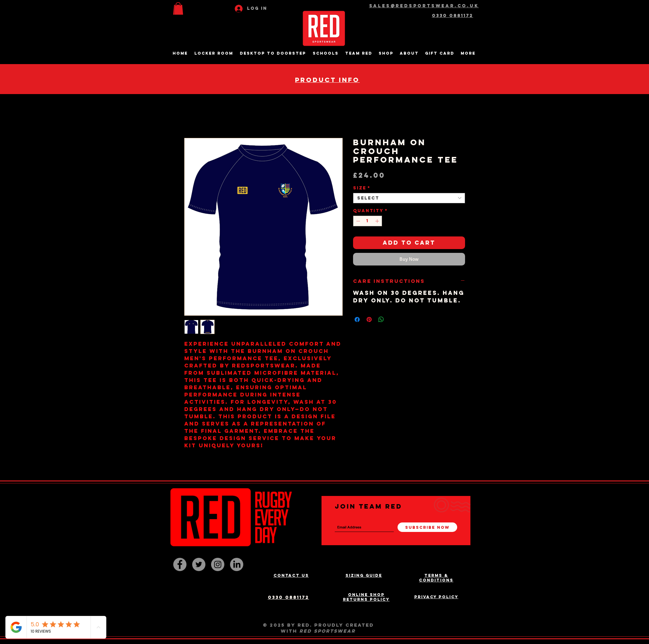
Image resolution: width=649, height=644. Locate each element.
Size (362, 188)
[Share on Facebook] (357, 319)
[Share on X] (393, 319)
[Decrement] (357, 221)
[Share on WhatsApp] (381, 319)
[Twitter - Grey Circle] (199, 564)
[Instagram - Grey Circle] (218, 564)
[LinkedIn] (237, 564)
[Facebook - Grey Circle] (180, 564)
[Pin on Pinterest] (369, 319)
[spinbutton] (368, 221)
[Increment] (378, 221)
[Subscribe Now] (427, 527)
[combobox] (409, 198)
